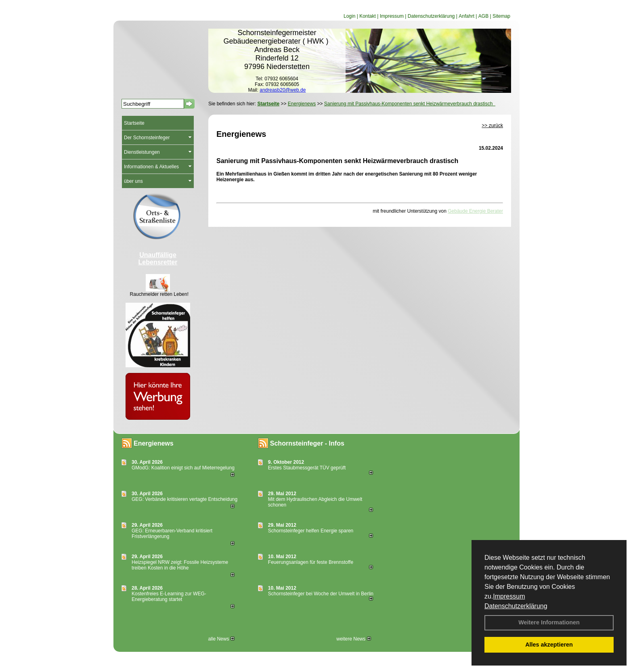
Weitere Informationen (549, 622)
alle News (221, 639)
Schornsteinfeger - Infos (307, 443)
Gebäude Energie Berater (475, 211)
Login (349, 16)
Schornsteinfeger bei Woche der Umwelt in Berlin (321, 594)
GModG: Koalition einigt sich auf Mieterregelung (183, 468)
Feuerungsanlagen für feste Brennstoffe (311, 562)
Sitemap (501, 16)
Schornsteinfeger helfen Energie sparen (311, 531)
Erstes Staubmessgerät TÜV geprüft (307, 468)
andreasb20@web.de (283, 90)
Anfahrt (466, 16)
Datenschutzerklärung (516, 606)
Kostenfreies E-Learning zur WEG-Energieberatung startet (169, 597)
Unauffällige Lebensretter (158, 259)
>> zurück (492, 126)
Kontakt (368, 16)
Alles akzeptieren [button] (549, 645)
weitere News (353, 639)
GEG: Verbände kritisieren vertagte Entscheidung (184, 499)
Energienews (154, 443)
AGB (483, 16)
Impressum (509, 596)
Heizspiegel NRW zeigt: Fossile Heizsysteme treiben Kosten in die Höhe (180, 565)
